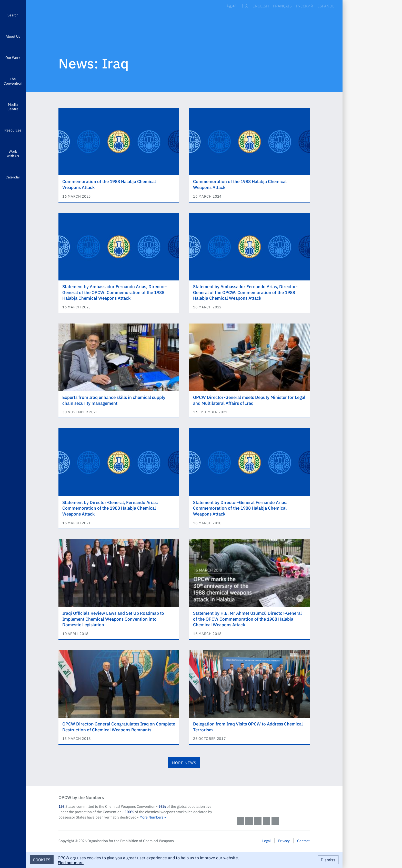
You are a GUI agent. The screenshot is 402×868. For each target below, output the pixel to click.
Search (13, 15)
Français (282, 6)
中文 (245, 6)
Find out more (71, 862)
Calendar (13, 177)
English (261, 6)
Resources (13, 130)
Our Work (13, 57)
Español (326, 6)
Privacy (284, 841)
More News (184, 763)
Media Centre (13, 107)
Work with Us (13, 153)
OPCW (273, 802)
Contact (303, 841)
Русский (305, 6)
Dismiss (328, 860)
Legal (267, 841)
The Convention (13, 81)
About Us (13, 36)
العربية (232, 6)
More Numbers (151, 817)
